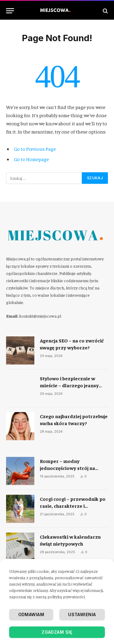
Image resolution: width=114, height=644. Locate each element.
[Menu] (10, 11)
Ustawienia (82, 614)
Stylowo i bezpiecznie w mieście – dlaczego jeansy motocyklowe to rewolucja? (72, 385)
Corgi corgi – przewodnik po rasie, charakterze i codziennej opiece (73, 506)
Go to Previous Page (35, 149)
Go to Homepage (31, 159)
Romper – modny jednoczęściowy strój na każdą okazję (67, 468)
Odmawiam (31, 614)
